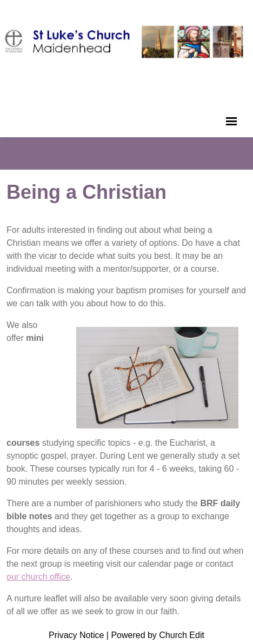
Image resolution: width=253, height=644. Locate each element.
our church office (38, 577)
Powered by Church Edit (158, 635)
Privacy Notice (76, 635)
